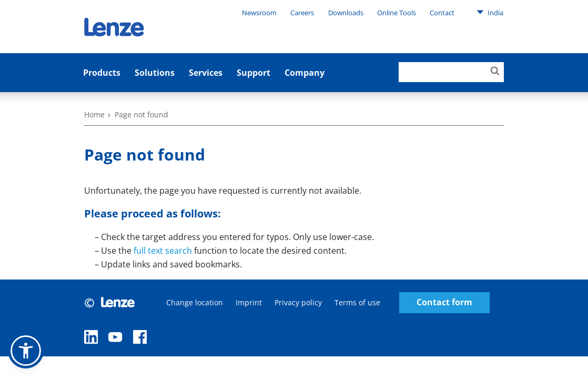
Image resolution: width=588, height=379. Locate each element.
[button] (26, 351)
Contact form (444, 302)
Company (305, 73)
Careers (302, 13)
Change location (195, 302)
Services (206, 73)
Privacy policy (298, 302)
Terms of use (357, 302)
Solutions (155, 73)
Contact (442, 13)
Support (254, 73)
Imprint (249, 302)
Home (94, 114)
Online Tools (397, 13)
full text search (163, 251)
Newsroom (259, 13)
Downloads (346, 13)
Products (102, 73)
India (490, 12)
